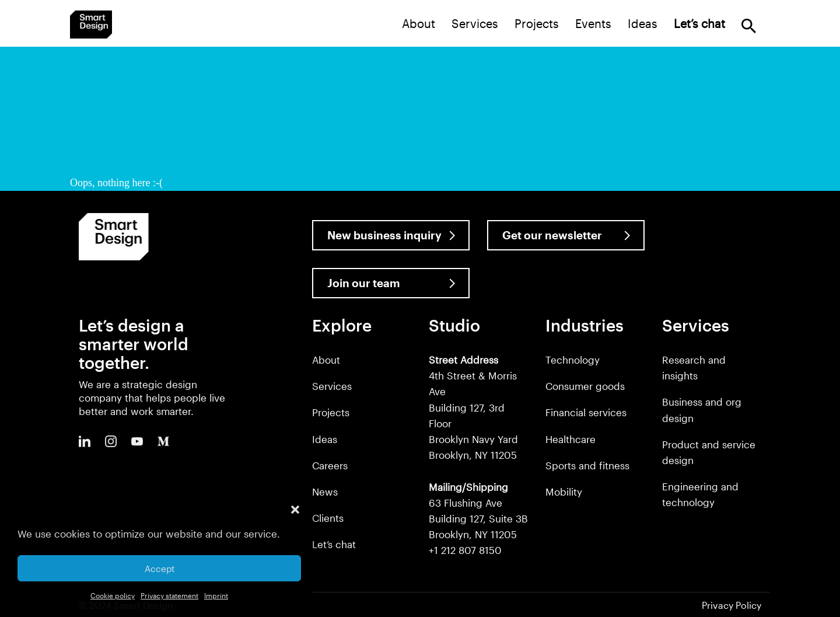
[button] (295, 510)
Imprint (216, 595)
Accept (160, 569)
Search (749, 26)
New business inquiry (384, 235)
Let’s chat (334, 544)
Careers (330, 465)
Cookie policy (113, 595)
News (325, 491)
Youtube (137, 441)
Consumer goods (585, 386)
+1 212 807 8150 (465, 550)
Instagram (111, 441)
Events (593, 23)
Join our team (364, 283)
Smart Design (91, 25)
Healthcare (570, 439)
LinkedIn (85, 441)
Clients (328, 518)
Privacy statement (169, 595)
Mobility (564, 491)
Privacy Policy (731, 605)
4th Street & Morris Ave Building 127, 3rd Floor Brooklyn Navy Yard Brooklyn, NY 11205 (473, 407)
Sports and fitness (587, 465)
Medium (163, 441)
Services (475, 23)
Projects (537, 23)
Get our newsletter (552, 235)
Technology (573, 360)
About (419, 23)
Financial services (586, 412)
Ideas (643, 23)
